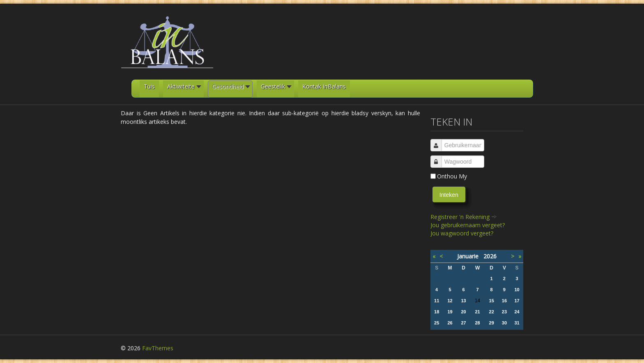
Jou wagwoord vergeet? (462, 233)
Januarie (470, 256)
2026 (490, 256)
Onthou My (452, 176)
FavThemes (158, 348)
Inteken (449, 195)
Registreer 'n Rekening (464, 217)
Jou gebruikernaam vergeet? (468, 225)
